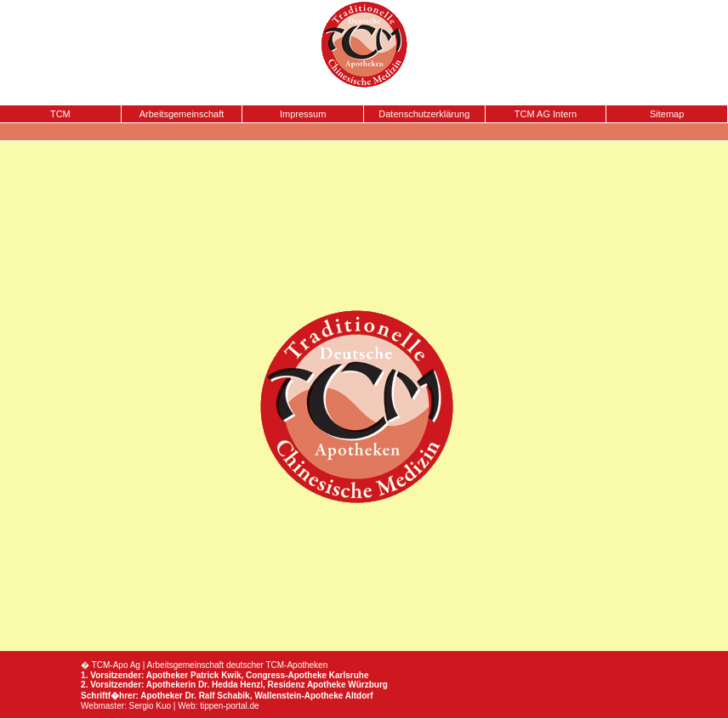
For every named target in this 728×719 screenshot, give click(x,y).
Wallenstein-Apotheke (299, 696)
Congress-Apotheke (286, 675)
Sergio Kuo (150, 706)
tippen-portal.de (230, 706)
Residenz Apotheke (307, 685)
